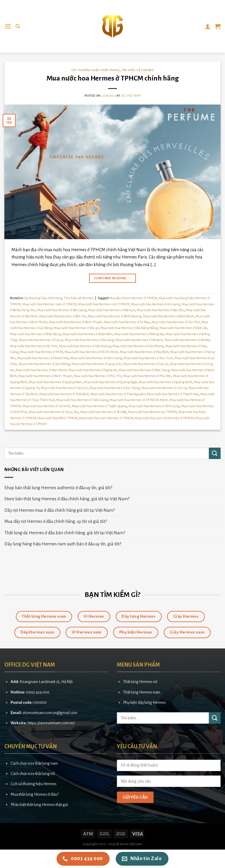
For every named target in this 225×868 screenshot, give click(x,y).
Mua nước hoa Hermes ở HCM (41, 352)
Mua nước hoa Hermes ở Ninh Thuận (45, 376)
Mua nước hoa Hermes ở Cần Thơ (176, 322)
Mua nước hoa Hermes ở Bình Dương (115, 316)
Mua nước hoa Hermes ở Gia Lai (41, 340)
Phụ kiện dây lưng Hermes (144, 702)
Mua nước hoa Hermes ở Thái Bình (64, 394)
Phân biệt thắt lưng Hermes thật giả (39, 805)
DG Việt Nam (131, 96)
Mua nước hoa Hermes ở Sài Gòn (64, 388)
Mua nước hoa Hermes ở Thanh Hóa (173, 394)
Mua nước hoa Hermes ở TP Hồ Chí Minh (139, 400)
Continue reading (113, 278)
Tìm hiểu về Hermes (138, 70)
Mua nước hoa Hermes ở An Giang (156, 304)
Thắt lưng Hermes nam (142, 692)
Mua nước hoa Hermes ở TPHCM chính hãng (113, 78)
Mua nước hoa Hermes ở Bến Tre (63, 316)
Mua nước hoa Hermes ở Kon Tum (148, 358)
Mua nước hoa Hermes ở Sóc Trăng (115, 388)
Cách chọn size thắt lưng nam (34, 763)
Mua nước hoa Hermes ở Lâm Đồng (44, 364)
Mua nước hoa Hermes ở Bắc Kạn (112, 310)
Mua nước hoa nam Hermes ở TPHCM (106, 418)
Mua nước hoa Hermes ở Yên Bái (103, 412)
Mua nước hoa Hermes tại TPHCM (152, 412)
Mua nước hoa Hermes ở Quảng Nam (56, 382)
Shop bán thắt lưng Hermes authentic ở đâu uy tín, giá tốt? (58, 488)
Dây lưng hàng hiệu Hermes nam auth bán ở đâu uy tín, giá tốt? (63, 544)
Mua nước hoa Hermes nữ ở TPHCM (104, 304)
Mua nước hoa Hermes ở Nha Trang (144, 370)
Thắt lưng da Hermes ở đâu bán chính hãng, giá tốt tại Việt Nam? (65, 533)
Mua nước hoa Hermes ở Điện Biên (88, 334)
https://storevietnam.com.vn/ (51, 723)
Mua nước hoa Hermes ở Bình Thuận (76, 322)
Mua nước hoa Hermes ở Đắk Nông (35, 334)
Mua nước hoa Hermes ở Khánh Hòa (43, 358)
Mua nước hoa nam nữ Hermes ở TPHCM (164, 418)
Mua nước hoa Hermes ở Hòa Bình (144, 352)
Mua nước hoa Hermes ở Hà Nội (187, 340)
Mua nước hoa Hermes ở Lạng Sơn (97, 364)
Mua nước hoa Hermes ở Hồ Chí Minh (91, 352)
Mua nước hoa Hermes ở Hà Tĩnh (34, 346)
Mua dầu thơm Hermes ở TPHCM (133, 298)
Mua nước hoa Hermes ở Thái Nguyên (118, 394)
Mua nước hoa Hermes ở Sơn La (164, 388)
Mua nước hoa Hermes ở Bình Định (168, 316)
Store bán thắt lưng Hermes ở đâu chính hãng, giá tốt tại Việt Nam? (67, 499)
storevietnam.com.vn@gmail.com (50, 713)
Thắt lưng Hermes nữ (140, 682)
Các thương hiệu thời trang (96, 70)
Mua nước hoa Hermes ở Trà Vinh (46, 406)
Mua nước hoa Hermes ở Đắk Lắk (183, 328)
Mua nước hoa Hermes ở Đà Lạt (76, 328)
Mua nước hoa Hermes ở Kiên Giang (96, 358)
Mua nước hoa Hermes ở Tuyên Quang (99, 406)
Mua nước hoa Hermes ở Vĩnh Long (154, 406)
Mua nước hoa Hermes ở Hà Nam (139, 340)
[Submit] (215, 453)
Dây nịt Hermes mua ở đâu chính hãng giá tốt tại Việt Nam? (60, 510)
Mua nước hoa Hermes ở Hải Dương (85, 346)
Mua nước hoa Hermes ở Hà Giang (90, 340)
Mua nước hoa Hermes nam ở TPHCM (49, 304)
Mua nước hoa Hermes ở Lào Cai (146, 364)
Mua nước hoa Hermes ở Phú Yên (147, 376)
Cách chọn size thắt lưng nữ (33, 774)
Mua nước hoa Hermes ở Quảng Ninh (166, 382)
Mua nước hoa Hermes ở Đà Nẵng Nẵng (129, 328)
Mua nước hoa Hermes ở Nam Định (41, 370)
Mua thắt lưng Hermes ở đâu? (35, 794)
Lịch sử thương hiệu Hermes (34, 784)
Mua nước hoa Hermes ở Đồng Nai (139, 334)
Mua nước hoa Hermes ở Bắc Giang (62, 310)
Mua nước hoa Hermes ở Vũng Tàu (54, 412)
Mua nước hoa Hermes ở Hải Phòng (138, 346)
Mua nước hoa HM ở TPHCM (58, 418)
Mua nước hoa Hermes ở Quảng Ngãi (110, 382)
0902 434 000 (38, 692)
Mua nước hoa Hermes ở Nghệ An (93, 370)
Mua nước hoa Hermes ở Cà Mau (127, 322)
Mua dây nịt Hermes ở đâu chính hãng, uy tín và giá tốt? (56, 521)
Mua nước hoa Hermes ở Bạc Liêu (161, 310)
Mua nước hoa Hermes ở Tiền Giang (82, 400)
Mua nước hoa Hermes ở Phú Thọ (98, 376)
